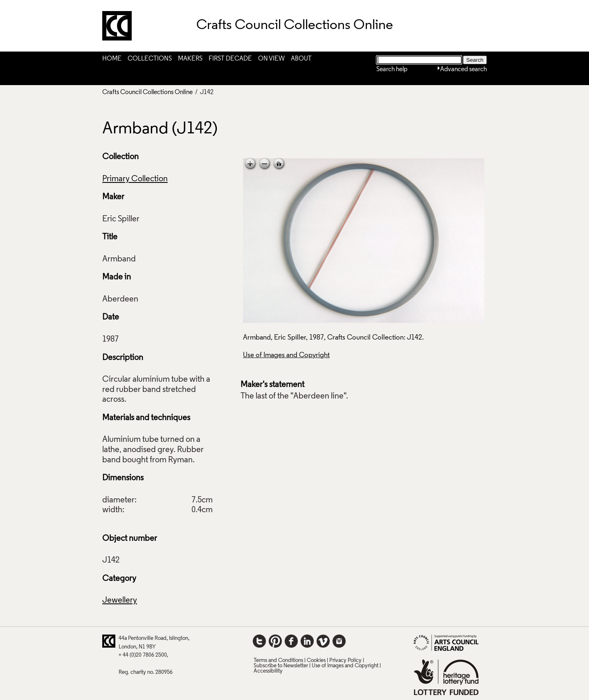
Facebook (291, 641)
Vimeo (323, 641)
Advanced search (463, 70)
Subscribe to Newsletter (281, 666)
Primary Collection (135, 179)
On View (271, 59)
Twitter (259, 641)
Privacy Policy (345, 661)
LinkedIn (307, 641)
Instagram (339, 641)
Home (112, 59)
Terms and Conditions (278, 661)
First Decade (230, 59)
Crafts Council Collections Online (147, 92)
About (301, 59)
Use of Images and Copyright (286, 355)
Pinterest (275, 641)
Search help (392, 70)
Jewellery (120, 601)
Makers (190, 59)
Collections (150, 59)
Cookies (316, 661)
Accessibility (268, 671)
